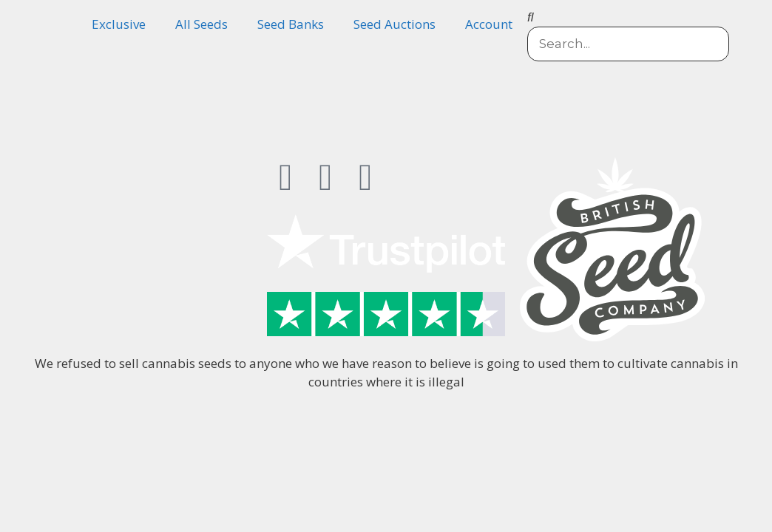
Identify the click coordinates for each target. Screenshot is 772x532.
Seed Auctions (395, 24)
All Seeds (202, 24)
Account (489, 24)
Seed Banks (291, 24)
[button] (628, 17)
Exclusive (119, 24)
